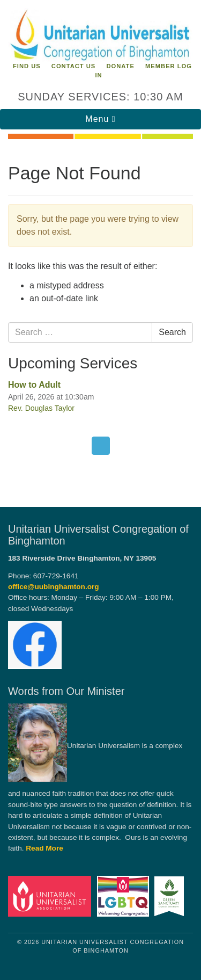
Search (172, 332)
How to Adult (34, 385)
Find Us (27, 66)
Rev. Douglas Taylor (41, 408)
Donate (120, 66)
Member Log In (143, 71)
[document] (100, 317)
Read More (44, 848)
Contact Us (74, 66)
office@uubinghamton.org (54, 587)
